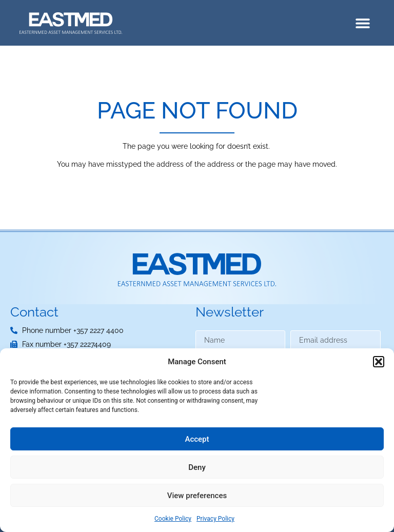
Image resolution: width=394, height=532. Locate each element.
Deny (197, 467)
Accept (197, 439)
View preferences (197, 496)
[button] (379, 362)
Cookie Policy (173, 519)
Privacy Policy (215, 519)
